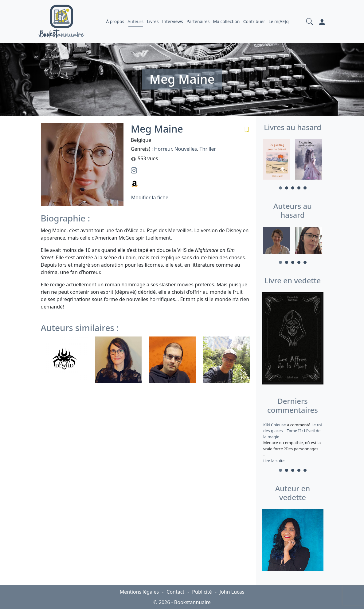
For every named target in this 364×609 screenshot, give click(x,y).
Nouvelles (186, 149)
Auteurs (135, 21)
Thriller (208, 149)
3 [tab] (293, 188)
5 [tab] (305, 188)
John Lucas (232, 592)
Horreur (163, 149)
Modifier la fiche (150, 197)
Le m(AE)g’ (279, 21)
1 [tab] (280, 188)
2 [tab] (287, 188)
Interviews (173, 21)
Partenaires (198, 21)
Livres (153, 21)
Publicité (202, 592)
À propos (115, 21)
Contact (175, 592)
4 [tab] (299, 188)
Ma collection (226, 21)
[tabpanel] (277, 160)
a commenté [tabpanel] (293, 443)
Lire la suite (274, 461)
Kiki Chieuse (275, 425)
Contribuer (254, 21)
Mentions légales (139, 592)
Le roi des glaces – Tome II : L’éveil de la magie (293, 431)
